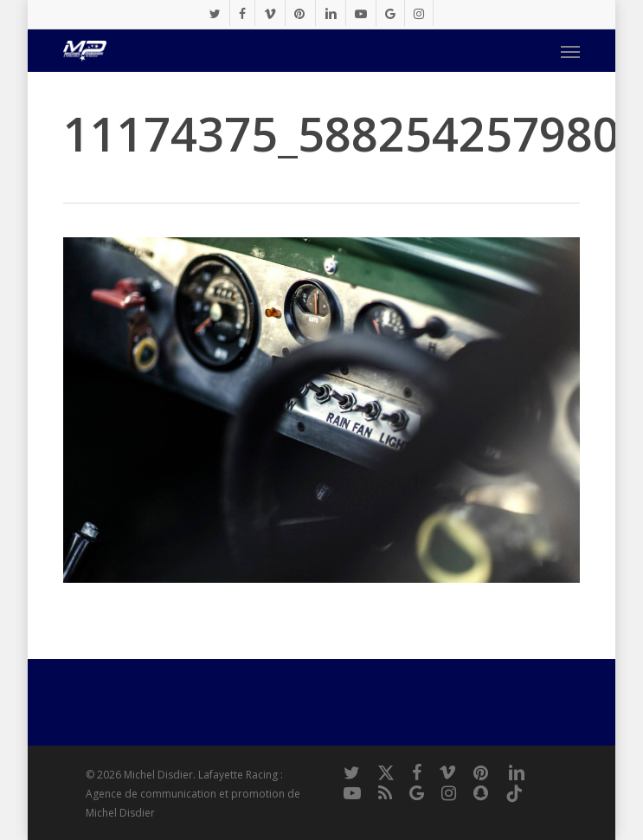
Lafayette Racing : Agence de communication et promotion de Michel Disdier (193, 794)
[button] (570, 51)
